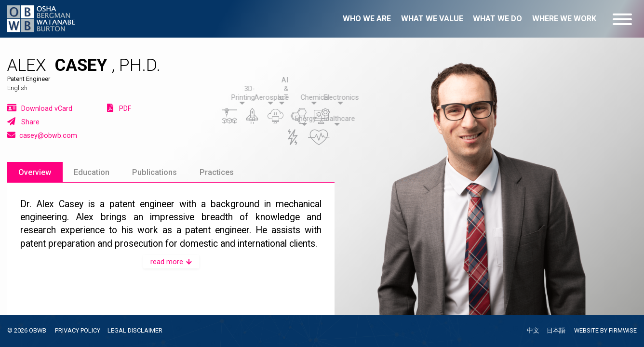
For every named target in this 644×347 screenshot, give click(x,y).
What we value (432, 19)
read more (171, 262)
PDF (119, 108)
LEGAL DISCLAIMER (135, 330)
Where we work (564, 19)
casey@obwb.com (42, 135)
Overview (35, 172)
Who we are (367, 19)
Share (23, 121)
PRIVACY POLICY (78, 330)
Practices (217, 172)
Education (92, 172)
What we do (497, 19)
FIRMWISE (623, 330)
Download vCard (40, 108)
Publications (154, 172)
